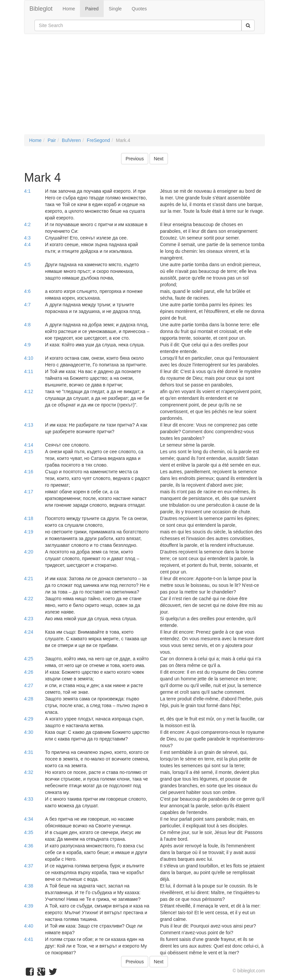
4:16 (29, 472)
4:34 (29, 819)
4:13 (29, 425)
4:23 (29, 619)
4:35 (29, 832)
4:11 (29, 371)
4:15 (29, 452)
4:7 (27, 305)
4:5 (27, 265)
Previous (134, 159)
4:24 (29, 632)
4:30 (29, 732)
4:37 (29, 866)
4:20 (29, 552)
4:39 (29, 906)
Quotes (139, 9)
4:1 (27, 191)
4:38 (29, 886)
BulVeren (71, 140)
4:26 (29, 672)
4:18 (29, 518)
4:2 (27, 224)
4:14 (29, 445)
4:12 (29, 391)
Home (69, 9)
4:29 (29, 719)
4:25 (29, 659)
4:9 (27, 345)
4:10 (29, 358)
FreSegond (98, 140)
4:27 (29, 685)
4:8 (27, 325)
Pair (52, 140)
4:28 (29, 699)
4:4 (27, 244)
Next (159, 159)
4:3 (27, 238)
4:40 (29, 926)
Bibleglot (41, 9)
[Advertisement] (144, 88)
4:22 (29, 599)
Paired (92, 9)
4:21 (29, 579)
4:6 (27, 291)
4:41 (29, 939)
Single (115, 9)
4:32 (29, 772)
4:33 (29, 799)
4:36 (29, 846)
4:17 (29, 492)
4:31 (29, 752)
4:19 (29, 532)
